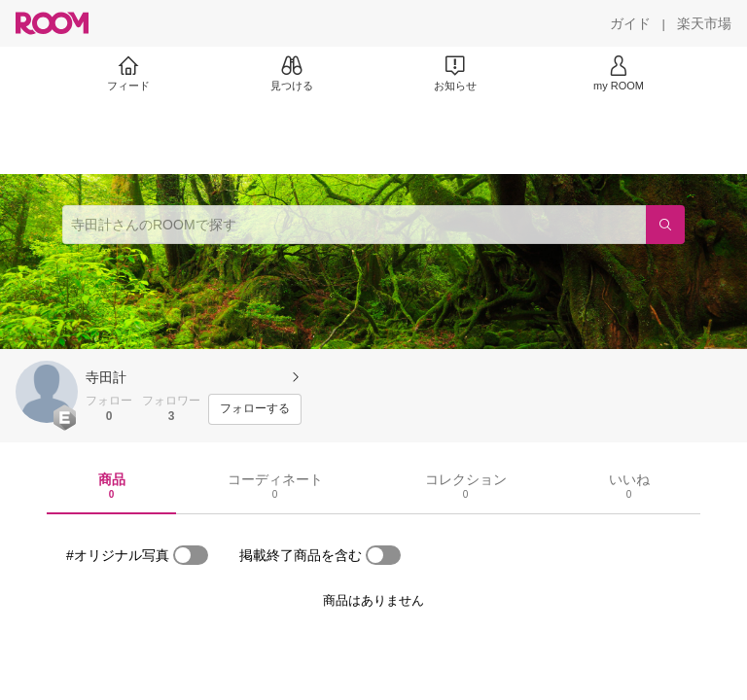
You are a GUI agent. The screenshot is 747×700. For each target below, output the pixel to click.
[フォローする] (255, 409)
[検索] (665, 225)
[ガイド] (630, 23)
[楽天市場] (704, 23)
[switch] (191, 555)
